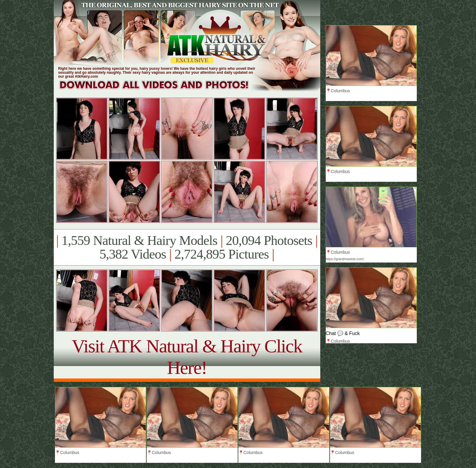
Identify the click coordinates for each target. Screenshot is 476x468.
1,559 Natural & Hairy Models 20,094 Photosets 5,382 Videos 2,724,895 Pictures (187, 247)
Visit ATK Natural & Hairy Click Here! (187, 357)
